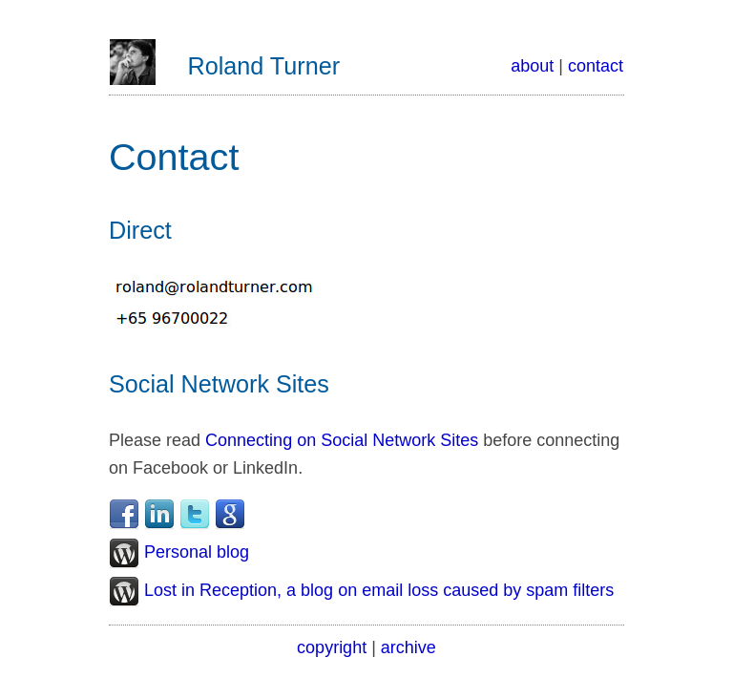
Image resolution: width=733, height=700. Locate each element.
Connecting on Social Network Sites (342, 440)
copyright (332, 647)
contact (596, 66)
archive (408, 647)
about (532, 66)
